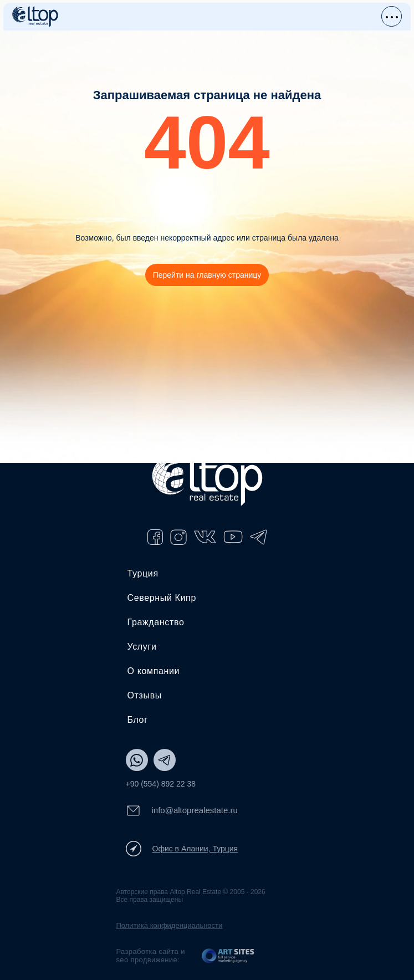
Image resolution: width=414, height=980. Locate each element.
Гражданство (156, 622)
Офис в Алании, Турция (182, 849)
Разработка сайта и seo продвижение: (151, 956)
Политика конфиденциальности (170, 925)
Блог (138, 720)
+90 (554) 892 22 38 (161, 784)
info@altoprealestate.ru (182, 811)
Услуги (142, 647)
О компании (154, 671)
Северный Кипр (162, 598)
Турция (143, 573)
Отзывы (145, 695)
